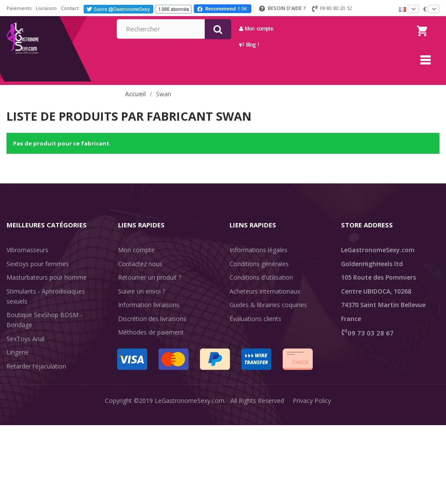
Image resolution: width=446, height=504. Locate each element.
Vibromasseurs (27, 250)
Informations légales (258, 250)
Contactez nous (140, 264)
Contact (70, 8)
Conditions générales (259, 264)
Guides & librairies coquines (268, 305)
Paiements (19, 8)
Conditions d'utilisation (261, 277)
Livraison (46, 8)
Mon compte (336, 29)
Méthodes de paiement (151, 332)
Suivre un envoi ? (142, 291)
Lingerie (18, 352)
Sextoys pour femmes (38, 264)
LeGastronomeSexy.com (189, 491)
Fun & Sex (21, 380)
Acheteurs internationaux (265, 291)
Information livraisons (149, 305)
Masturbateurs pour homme (47, 277)
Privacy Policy (312, 491)
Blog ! (329, 45)
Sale (18, 394)
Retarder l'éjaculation (36, 366)
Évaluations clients (255, 319)
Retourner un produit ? (150, 277)
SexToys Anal (25, 339)
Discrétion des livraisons (152, 319)
